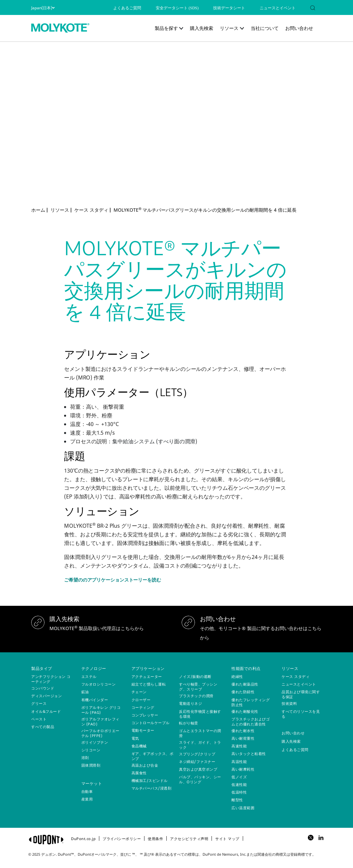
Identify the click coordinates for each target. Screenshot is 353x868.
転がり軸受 (189, 723)
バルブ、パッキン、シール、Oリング (200, 779)
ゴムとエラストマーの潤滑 (200, 733)
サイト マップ (227, 839)
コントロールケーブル (151, 723)
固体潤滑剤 (91, 765)
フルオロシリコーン (99, 684)
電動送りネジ (190, 703)
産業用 (87, 799)
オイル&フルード (46, 711)
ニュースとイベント (278, 8)
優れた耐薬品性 (245, 684)
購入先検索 (202, 28)
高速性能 (239, 746)
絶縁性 (237, 676)
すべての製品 (43, 727)
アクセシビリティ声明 (189, 839)
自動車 (87, 791)
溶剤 (85, 758)
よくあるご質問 (127, 8)
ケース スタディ (296, 676)
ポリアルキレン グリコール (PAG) (101, 710)
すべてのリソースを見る (301, 714)
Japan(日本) (43, 8)
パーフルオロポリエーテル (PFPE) (100, 733)
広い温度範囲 (243, 808)
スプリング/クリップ (197, 754)
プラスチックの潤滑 (196, 696)
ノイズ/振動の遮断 (195, 676)
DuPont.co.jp (83, 839)
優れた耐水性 (243, 731)
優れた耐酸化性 (245, 711)
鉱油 (85, 692)
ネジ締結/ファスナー (197, 761)
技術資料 (289, 703)
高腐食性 (139, 773)
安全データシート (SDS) (177, 8)
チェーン (139, 692)
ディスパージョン (46, 696)
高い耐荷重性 (243, 738)
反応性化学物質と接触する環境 (200, 714)
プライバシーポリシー (122, 839)
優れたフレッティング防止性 (251, 702)
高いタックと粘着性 (249, 754)
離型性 (237, 800)
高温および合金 (145, 765)
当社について (265, 28)
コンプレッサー (145, 715)
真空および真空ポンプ (198, 769)
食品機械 (139, 746)
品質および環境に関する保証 (301, 694)
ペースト (39, 719)
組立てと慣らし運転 (149, 684)
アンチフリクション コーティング (51, 679)
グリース (39, 703)
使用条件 (155, 839)
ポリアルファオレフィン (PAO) (100, 721)
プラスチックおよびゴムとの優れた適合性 (251, 721)
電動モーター (143, 730)
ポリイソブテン (95, 742)
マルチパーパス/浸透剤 (152, 788)
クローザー (141, 700)
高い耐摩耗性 (243, 769)
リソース (229, 28)
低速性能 (239, 784)
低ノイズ (239, 777)
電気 (135, 738)
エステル (89, 676)
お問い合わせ (299, 28)
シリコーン (91, 750)
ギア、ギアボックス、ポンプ (153, 756)
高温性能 (239, 761)
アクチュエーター (147, 676)
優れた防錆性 (243, 692)
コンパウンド (43, 688)
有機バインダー (95, 700)
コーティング (143, 707)
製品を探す (166, 28)
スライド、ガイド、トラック (200, 745)
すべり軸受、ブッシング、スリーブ (198, 687)
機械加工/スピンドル (150, 780)
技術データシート (229, 8)
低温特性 (239, 792)
